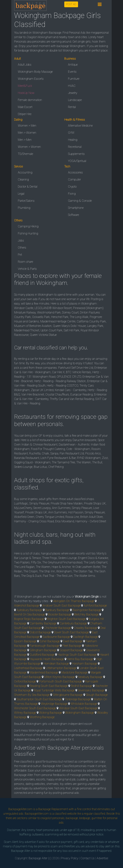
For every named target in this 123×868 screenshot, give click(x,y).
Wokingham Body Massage (35, 72)
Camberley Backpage (43, 623)
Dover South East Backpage (71, 632)
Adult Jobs (25, 65)
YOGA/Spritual (77, 161)
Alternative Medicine (80, 126)
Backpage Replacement (53, 809)
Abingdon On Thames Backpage (74, 601)
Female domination (30, 100)
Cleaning (23, 180)
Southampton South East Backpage (39, 699)
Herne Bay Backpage (80, 659)
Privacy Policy (70, 858)
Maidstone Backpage (74, 672)
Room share (25, 262)
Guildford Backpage (42, 655)
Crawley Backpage (86, 628)
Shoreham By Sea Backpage (32, 695)
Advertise (102, 858)
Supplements (76, 154)
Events (72, 72)
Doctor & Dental (28, 187)
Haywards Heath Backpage (47, 659)
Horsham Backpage (85, 664)
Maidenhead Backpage (44, 672)
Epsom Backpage (25, 641)
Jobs (21, 241)
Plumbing (24, 208)
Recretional (75, 147)
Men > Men (25, 140)
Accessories (75, 172)
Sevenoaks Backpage (91, 690)
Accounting (25, 172)
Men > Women (27, 133)
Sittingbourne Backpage (68, 695)
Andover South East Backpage (61, 606)
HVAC (72, 86)
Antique (73, 65)
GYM (71, 133)
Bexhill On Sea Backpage (30, 614)
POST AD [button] (71, 4)
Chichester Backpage (58, 628)
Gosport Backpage (71, 650)
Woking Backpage (51, 713)
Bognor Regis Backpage (29, 619)
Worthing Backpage (42, 717)
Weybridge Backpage (54, 704)
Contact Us (88, 858)
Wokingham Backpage (80, 713)
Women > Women (29, 147)
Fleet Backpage (72, 646)
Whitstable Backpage (84, 704)
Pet (20, 255)
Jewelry (73, 93)
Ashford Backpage (95, 606)
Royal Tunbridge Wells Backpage (54, 690)
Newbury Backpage (90, 677)
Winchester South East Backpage (35, 708)
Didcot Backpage (40, 632)
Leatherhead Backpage (28, 668)
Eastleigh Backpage (85, 637)
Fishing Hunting (28, 233)
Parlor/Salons (26, 201)
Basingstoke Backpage (87, 610)
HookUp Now (26, 93)
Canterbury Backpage (73, 623)
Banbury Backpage (57, 610)
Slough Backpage (97, 695)
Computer (74, 180)
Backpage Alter (38, 858)
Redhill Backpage (81, 686)
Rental (72, 107)
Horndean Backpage (56, 664)
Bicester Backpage (60, 614)
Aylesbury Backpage (29, 610)
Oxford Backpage (25, 681)
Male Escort (25, 107)
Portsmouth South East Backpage (60, 681)
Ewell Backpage (73, 641)
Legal (21, 194)
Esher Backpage (50, 641)
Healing (73, 140)
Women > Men (27, 126)
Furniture (74, 79)
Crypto (72, 187)
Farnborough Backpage (44, 646)
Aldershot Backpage (27, 606)
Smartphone (76, 208)
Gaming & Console (80, 201)
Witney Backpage (25, 713)
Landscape (75, 100)
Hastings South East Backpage (77, 655)
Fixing (72, 194)
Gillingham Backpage (43, 650)
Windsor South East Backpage (78, 708)
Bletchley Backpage (86, 614)
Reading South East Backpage (49, 686)
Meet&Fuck (25, 86)
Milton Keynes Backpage (60, 677)
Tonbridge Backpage (78, 699)
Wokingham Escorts (31, 79)
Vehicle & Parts (27, 269)
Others (22, 248)
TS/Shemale (25, 154)
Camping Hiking (28, 226)
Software (73, 215)
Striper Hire (25, 114)
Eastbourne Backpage (56, 637)
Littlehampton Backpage (61, 668)
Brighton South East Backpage (66, 619)
